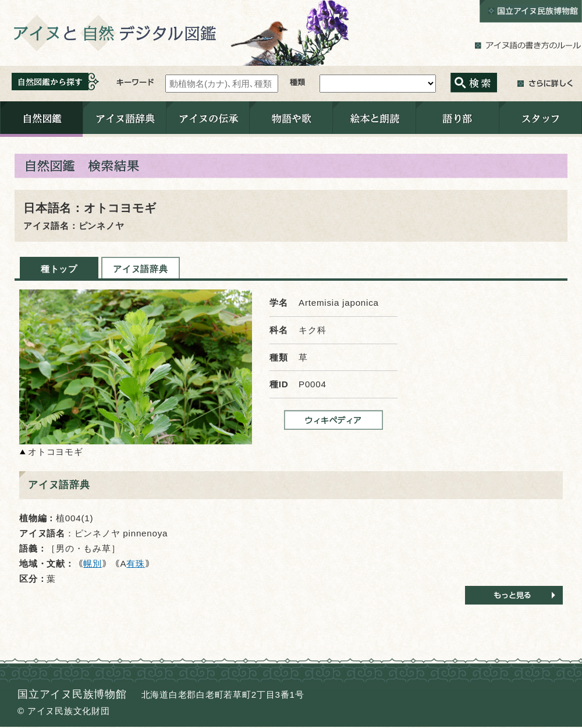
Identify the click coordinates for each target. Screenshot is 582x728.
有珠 (136, 563)
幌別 (93, 563)
